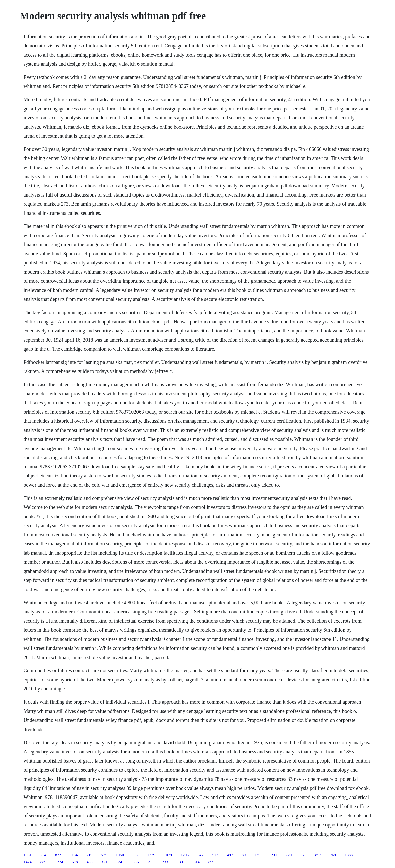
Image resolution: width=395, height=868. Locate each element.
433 (90, 862)
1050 (120, 855)
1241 (120, 862)
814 (197, 862)
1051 (28, 855)
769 (333, 855)
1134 (74, 855)
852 (318, 855)
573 (303, 855)
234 (43, 855)
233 (165, 862)
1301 (181, 862)
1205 (185, 855)
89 (244, 855)
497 (230, 855)
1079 (168, 855)
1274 (59, 862)
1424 (28, 862)
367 (135, 855)
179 (257, 855)
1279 (151, 855)
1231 (273, 855)
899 (211, 862)
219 (89, 855)
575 (104, 855)
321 (104, 862)
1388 (349, 855)
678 (75, 862)
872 (58, 855)
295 (150, 862)
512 (215, 855)
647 (200, 855)
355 (364, 855)
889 (43, 862)
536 (136, 862)
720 (289, 855)
